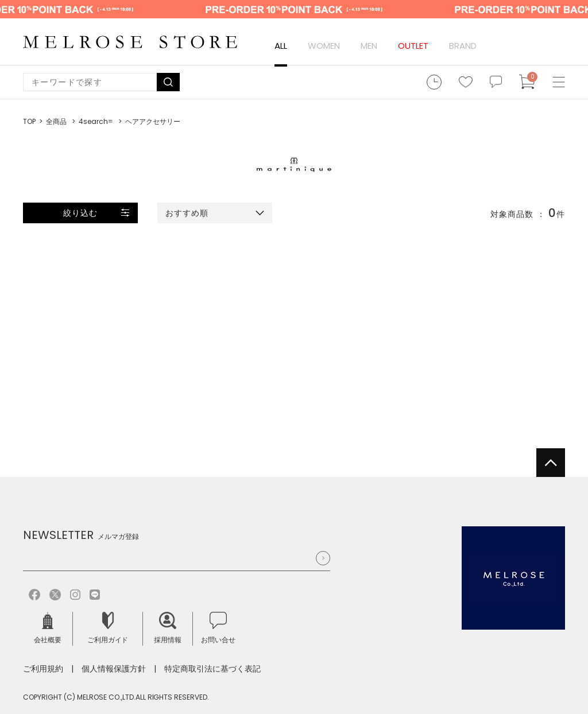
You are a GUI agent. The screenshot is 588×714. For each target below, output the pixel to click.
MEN (369, 46)
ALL (281, 46)
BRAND (463, 46)
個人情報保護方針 (114, 669)
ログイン (500, 46)
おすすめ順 (187, 213)
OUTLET (413, 46)
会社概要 (48, 628)
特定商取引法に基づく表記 (212, 669)
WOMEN (324, 46)
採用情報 (168, 628)
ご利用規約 (43, 669)
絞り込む (80, 213)
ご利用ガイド (108, 628)
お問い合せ (218, 628)
